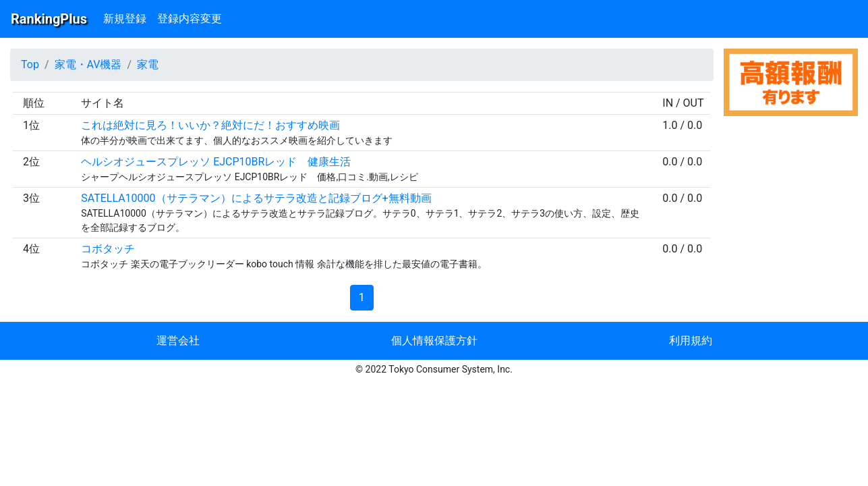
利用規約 (691, 341)
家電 (148, 64)
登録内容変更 (190, 19)
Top (30, 64)
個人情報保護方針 (434, 341)
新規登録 (125, 19)
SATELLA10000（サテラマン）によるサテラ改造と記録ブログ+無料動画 (256, 198)
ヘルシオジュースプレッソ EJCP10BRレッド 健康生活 (216, 162)
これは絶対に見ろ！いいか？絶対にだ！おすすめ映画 (210, 125)
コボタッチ (108, 249)
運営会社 (178, 341)
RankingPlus (49, 19)
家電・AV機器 (88, 64)
